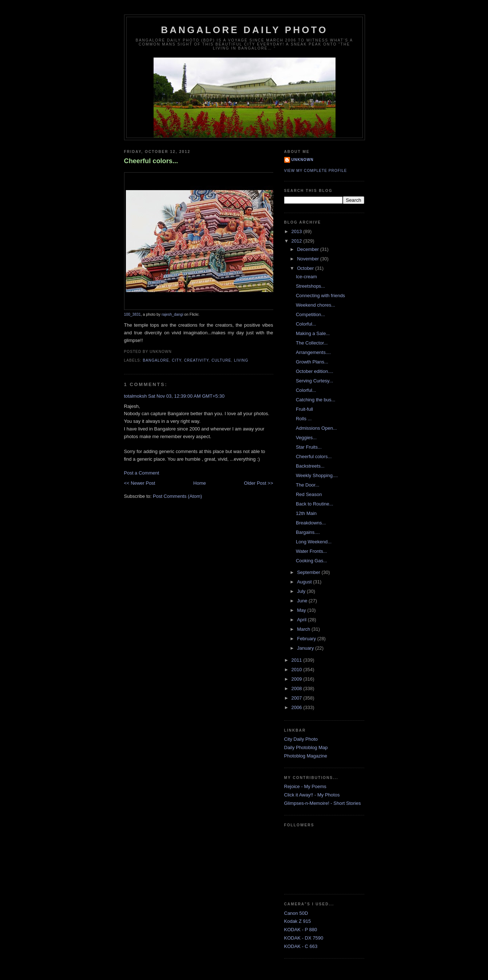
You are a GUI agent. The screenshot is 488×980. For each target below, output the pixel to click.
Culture (221, 360)
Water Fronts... (311, 551)
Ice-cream (306, 277)
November (309, 259)
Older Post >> (258, 483)
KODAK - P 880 (301, 930)
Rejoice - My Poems (305, 786)
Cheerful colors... (151, 161)
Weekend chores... (316, 305)
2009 (297, 679)
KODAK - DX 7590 (304, 938)
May (302, 610)
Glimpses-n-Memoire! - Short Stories (323, 803)
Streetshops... (310, 286)
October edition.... (315, 371)
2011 (297, 660)
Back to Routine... (315, 504)
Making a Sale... (313, 333)
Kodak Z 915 (298, 921)
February (307, 639)
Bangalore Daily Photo (244, 30)
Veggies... (306, 438)
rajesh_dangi (172, 314)
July (302, 591)
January (306, 648)
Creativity (197, 360)
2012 (297, 241)
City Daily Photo (301, 739)
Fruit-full (304, 409)
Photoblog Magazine (306, 756)
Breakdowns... (311, 523)
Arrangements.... (313, 352)
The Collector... (312, 343)
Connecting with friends (320, 296)
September (309, 572)
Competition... (310, 314)
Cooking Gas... (312, 561)
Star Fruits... (309, 447)
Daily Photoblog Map (306, 747)
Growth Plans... (312, 362)
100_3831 (132, 314)
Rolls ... (304, 419)
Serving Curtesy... (314, 381)
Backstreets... (310, 466)
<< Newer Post (140, 483)
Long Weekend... (314, 542)
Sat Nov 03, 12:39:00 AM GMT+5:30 (186, 396)
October (306, 268)
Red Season (309, 494)
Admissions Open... (316, 428)
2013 (297, 231)
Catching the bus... (316, 400)
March (304, 629)
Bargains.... (308, 532)
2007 (297, 698)
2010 (297, 670)
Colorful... (306, 324)
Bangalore (156, 360)
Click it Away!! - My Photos (312, 795)
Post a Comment (142, 473)
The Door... (308, 485)
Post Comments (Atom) (177, 496)
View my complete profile (316, 171)
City (176, 360)
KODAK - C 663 (301, 946)
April (302, 620)
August (305, 582)
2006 (297, 707)
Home (200, 483)
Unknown (303, 160)
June (303, 601)
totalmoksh (136, 396)
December (309, 249)
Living (241, 360)
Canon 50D (296, 913)
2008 (297, 688)
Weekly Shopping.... (317, 475)
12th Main (306, 513)
